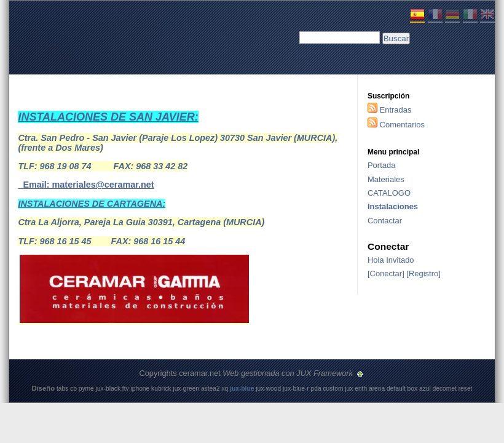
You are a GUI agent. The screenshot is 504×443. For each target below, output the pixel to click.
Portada (381, 165)
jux (349, 389)
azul (425, 389)
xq (225, 389)
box (413, 389)
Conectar (386, 273)
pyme (86, 389)
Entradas (396, 110)
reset (466, 389)
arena (377, 389)
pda (316, 389)
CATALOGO (389, 193)
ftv (126, 389)
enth (361, 389)
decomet (445, 389)
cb (73, 389)
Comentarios (402, 125)
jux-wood (268, 389)
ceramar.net (200, 373)
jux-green (186, 389)
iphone (140, 389)
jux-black (108, 389)
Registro (423, 273)
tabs (62, 389)
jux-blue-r (296, 389)
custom (333, 389)
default (396, 389)
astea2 (211, 389)
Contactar (385, 221)
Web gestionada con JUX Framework (289, 373)
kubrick (161, 389)
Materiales (386, 179)
